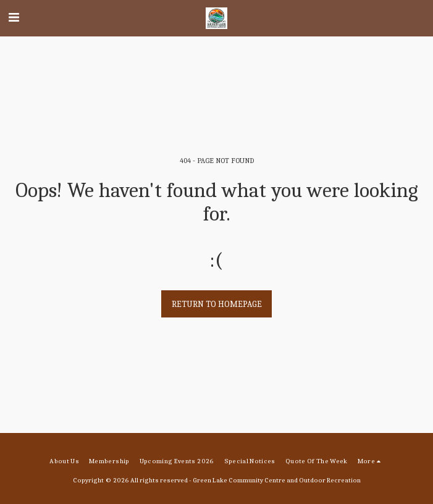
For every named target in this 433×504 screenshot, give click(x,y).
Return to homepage (217, 304)
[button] (14, 18)
